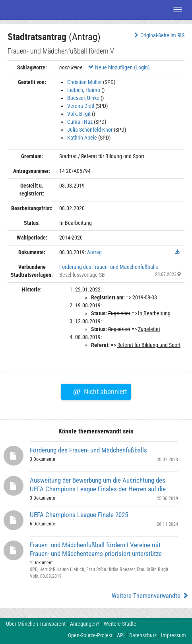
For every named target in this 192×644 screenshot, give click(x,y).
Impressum (174, 635)
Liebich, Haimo (84, 90)
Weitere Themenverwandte (150, 596)
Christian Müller (84, 82)
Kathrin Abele (82, 138)
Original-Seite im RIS (158, 35)
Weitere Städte (120, 624)
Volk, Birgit (79, 114)
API (121, 635)
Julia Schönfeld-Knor (90, 130)
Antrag (94, 252)
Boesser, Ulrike (83, 98)
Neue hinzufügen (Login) (119, 67)
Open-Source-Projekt (90, 635)
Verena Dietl (81, 106)
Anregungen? (85, 624)
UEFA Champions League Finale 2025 (79, 515)
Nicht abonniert (100, 391)
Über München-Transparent (36, 624)
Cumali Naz (80, 122)
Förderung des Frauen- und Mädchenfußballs (109, 267)
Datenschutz (143, 635)
